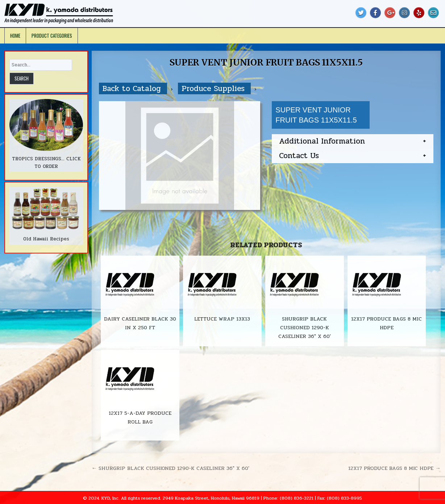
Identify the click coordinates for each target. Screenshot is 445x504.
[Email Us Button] (433, 13)
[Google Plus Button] (390, 13)
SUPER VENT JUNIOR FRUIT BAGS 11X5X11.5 (266, 63)
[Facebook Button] (375, 13)
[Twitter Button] (361, 13)
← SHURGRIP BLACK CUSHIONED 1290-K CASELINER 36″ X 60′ (170, 468)
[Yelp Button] (419, 13)
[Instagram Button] (404, 13)
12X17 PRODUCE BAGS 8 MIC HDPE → (394, 468)
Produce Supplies (214, 88)
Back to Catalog (133, 88)
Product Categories (52, 36)
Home (15, 36)
